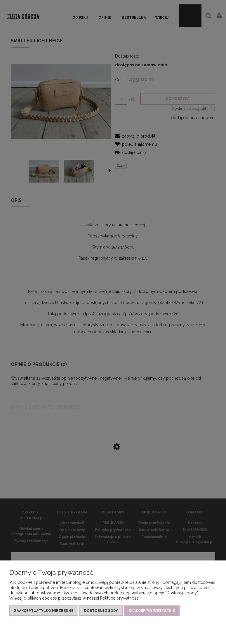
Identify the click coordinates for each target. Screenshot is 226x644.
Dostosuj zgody (101, 611)
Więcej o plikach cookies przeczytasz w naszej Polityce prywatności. (75, 598)
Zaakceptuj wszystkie (152, 611)
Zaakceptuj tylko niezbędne (44, 611)
